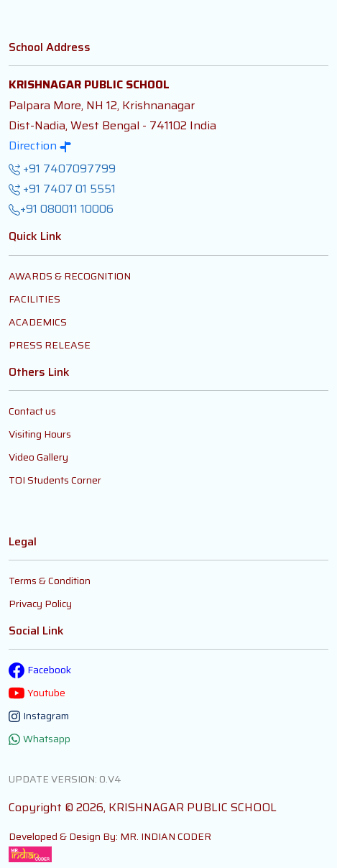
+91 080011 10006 (61, 209)
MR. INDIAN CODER (166, 836)
